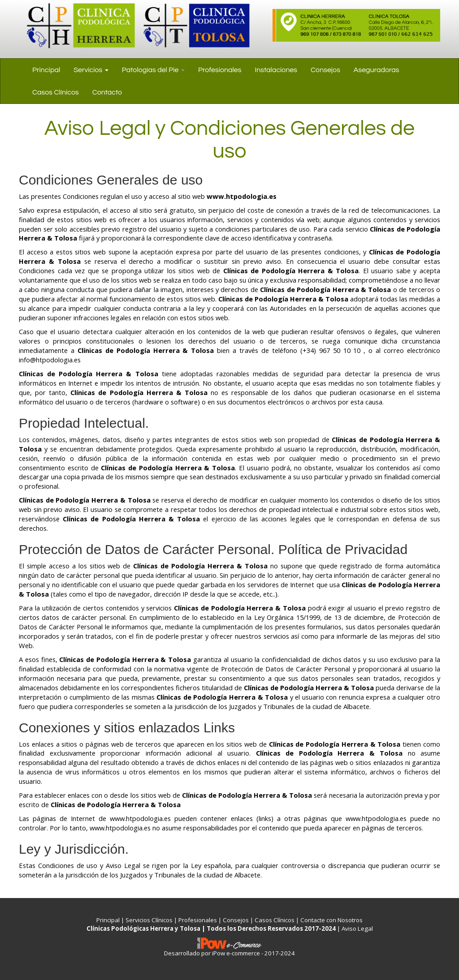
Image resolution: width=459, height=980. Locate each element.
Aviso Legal (357, 928)
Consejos (325, 70)
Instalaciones (276, 70)
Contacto (107, 92)
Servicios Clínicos (149, 920)
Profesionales (220, 70)
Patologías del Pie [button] (153, 70)
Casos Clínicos (56, 92)
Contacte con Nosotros (331, 920)
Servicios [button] (91, 70)
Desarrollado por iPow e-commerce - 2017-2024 (229, 953)
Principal (46, 70)
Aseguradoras (377, 70)
